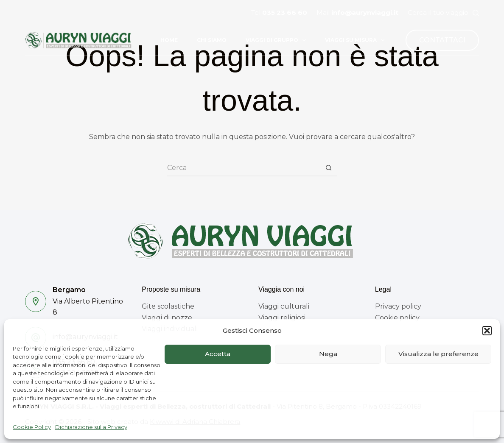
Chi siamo (212, 40)
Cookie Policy (32, 427)
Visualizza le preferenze (438, 354)
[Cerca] (476, 13)
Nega (328, 354)
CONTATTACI (442, 40)
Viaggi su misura (356, 40)
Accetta (218, 354)
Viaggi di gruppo (277, 40)
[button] (487, 331)
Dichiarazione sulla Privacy (91, 427)
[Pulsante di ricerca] (328, 168)
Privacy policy (398, 306)
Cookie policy (397, 318)
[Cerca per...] (244, 168)
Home (169, 40)
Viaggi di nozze (167, 318)
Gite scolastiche (168, 306)
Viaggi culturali (284, 306)
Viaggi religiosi (282, 318)
